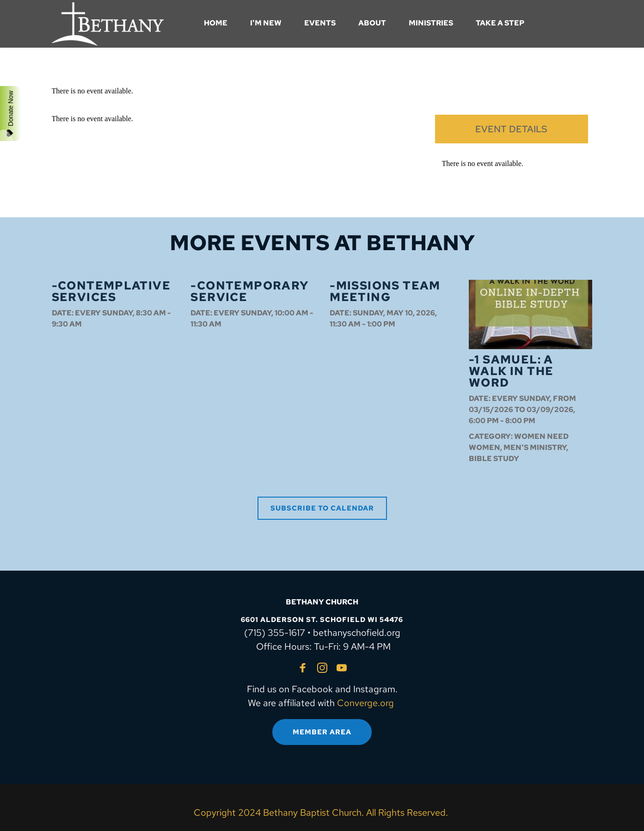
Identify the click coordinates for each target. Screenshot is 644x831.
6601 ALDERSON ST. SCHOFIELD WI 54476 (322, 620)
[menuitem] (216, 23)
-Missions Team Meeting (385, 291)
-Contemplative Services (111, 291)
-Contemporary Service (249, 291)
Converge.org (365, 703)
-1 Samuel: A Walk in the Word (511, 371)
